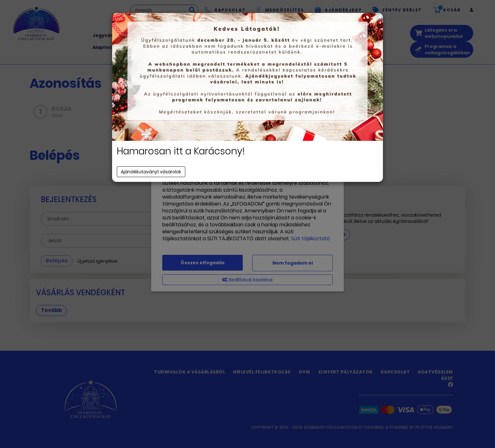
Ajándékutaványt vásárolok (151, 172)
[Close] (380, 17)
